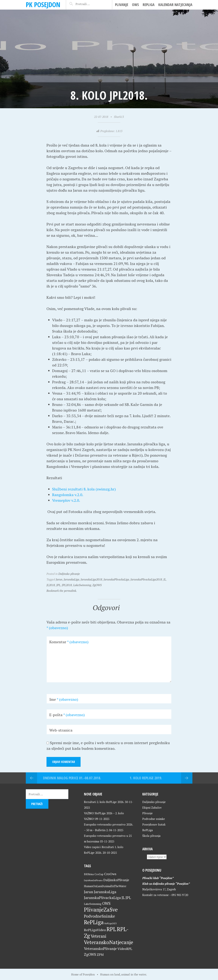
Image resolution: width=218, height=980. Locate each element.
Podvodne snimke (154, 819)
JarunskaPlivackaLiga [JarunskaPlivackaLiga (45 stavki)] (102, 898)
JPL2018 (67, 585)
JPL (58, 585)
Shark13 (119, 117)
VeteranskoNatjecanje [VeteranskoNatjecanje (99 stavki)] (109, 942)
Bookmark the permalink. (62, 591)
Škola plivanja (151, 836)
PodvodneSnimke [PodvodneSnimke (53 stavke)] (99, 916)
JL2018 (51, 585)
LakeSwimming (82, 585)
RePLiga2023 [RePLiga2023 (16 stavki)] (111, 923)
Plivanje (122, 5)
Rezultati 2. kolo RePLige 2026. (104, 802)
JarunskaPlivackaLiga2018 (146, 579)
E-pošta (67, 715)
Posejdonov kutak (154, 824)
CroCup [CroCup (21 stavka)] (99, 874)
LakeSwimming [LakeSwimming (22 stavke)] (93, 904)
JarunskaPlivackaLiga (116, 579)
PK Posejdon (43, 5)
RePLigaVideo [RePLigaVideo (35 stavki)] (95, 930)
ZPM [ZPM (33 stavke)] (100, 955)
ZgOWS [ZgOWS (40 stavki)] (90, 954)
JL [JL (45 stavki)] (123, 898)
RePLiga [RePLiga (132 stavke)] (94, 922)
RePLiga (149, 5)
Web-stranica (61, 730)
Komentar (69, 642)
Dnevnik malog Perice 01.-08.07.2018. (72, 778)
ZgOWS (97, 585)
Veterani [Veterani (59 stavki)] (99, 936)
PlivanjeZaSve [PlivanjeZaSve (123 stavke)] (101, 910)
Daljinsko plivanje (69, 574)
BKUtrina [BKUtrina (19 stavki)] (89, 874)
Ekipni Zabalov (152, 807)
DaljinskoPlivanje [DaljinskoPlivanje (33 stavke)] (116, 880)
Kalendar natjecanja (175, 5)
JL (165, 579)
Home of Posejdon (83, 974)
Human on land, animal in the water (123, 974)
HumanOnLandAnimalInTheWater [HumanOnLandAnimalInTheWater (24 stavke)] (105, 886)
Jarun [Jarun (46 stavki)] (89, 892)
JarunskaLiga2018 (91, 579)
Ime (64, 699)
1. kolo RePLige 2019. (146, 778)
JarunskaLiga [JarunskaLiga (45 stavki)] (105, 892)
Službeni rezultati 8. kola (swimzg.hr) (84, 489)
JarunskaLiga (71, 579)
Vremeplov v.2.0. (66, 500)
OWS (135, 5)
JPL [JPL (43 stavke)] (128, 898)
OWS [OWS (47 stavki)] (106, 903)
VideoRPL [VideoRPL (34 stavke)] (125, 949)
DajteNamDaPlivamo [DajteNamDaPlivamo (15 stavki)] (93, 880)
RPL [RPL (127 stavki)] (111, 929)
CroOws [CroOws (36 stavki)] (110, 874)
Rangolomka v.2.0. (68, 495)
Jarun (59, 579)
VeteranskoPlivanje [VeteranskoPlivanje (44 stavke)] (100, 949)
